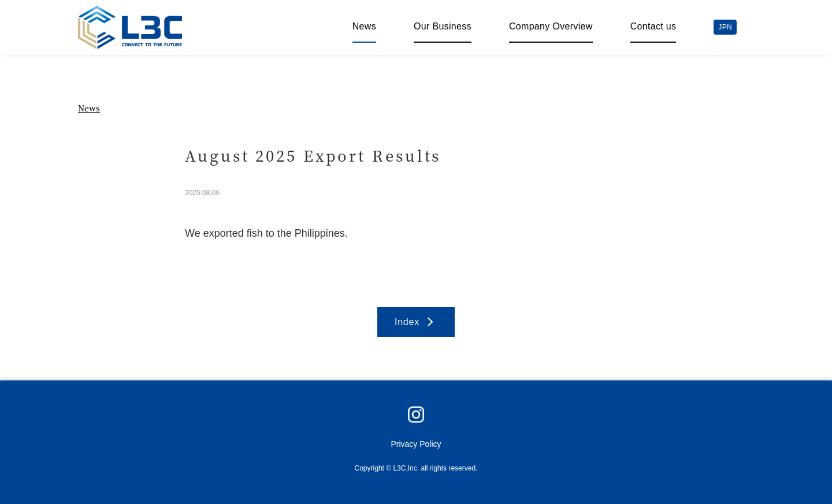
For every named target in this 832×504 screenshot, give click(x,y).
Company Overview (551, 26)
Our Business (443, 26)
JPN (725, 27)
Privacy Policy (416, 444)
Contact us (653, 26)
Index (407, 322)
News (364, 26)
